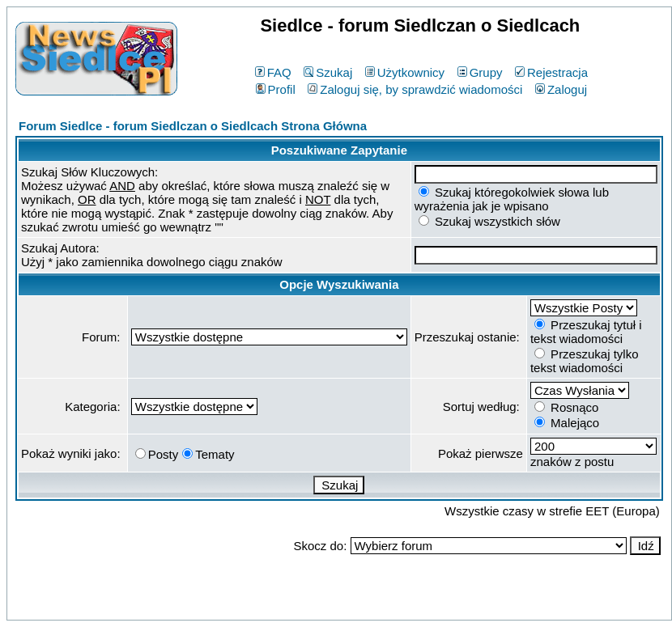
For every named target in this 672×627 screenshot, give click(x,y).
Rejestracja (551, 72)
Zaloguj (561, 89)
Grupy (480, 72)
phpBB (302, 605)
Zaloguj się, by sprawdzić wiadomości (415, 89)
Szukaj (328, 72)
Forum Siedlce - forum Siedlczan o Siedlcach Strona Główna (193, 126)
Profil (276, 89)
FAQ (273, 72)
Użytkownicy (405, 72)
